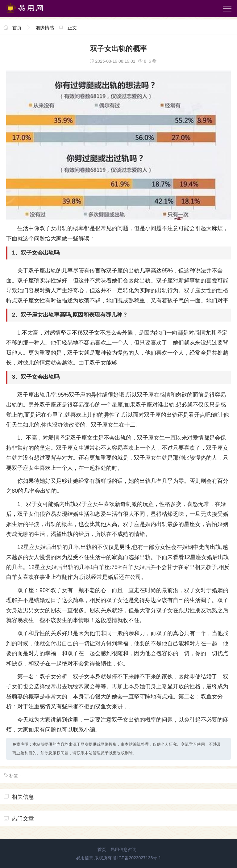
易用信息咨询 (123, 849)
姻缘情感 (45, 28)
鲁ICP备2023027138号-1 (137, 858)
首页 (17, 28)
